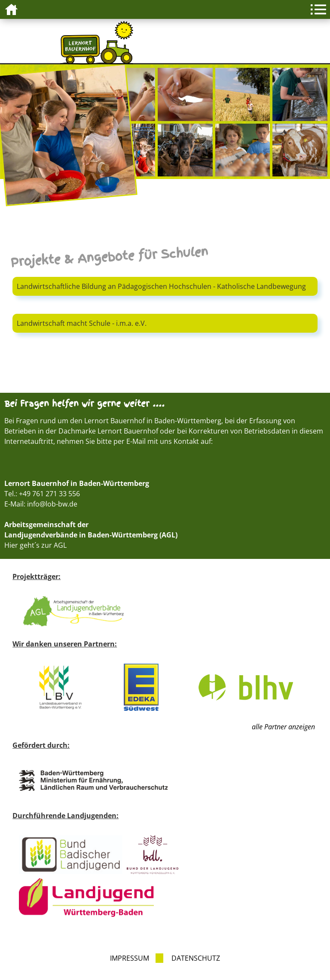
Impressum (130, 958)
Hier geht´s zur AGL (35, 545)
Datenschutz (196, 958)
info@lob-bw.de (52, 504)
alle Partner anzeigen (283, 727)
